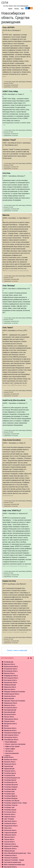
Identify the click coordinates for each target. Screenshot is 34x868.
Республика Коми (9, 791)
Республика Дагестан (11, 782)
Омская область (9, 757)
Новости (8, 756)
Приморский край (9, 769)
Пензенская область (10, 764)
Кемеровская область (11, 703)
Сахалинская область (10, 823)
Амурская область (10, 664)
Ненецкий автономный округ (12, 733)
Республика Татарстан (11, 805)
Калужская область (10, 696)
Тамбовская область (10, 835)
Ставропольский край (10, 833)
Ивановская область (10, 687)
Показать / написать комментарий (17, 650)
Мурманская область (10, 730)
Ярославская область (10, 867)
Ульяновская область (10, 849)
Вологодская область (10, 680)
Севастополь (8, 828)
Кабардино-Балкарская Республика (15, 692)
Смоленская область (10, 830)
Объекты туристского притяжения (15, 744)
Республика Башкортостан (12, 778)
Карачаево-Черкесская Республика (15, 701)
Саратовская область (10, 821)
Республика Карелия (10, 789)
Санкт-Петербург (9, 819)
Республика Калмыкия (11, 787)
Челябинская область (10, 855)
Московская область (10, 728)
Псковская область (10, 771)
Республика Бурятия (10, 780)
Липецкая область (9, 721)
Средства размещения (12, 753)
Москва (6, 726)
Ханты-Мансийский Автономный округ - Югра (17, 853)
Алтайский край (9, 662)
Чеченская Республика (11, 858)
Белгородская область (11, 671)
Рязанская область (10, 814)
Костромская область (11, 708)
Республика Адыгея (10, 773)
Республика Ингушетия (11, 785)
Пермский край (9, 766)
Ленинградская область (11, 719)
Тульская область (9, 842)
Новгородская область (11, 737)
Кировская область (10, 705)
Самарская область (10, 817)
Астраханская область (11, 669)
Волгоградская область (11, 678)
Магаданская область (10, 724)
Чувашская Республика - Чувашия (14, 860)
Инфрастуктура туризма (12, 746)
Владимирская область (11, 676)
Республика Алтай (9, 775)
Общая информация (11, 742)
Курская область (9, 717)
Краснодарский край (10, 710)
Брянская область (9, 673)
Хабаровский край (9, 851)
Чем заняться (9, 751)
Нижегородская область (11, 735)
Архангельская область (11, 667)
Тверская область (9, 837)
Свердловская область (11, 826)
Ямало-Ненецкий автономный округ (15, 865)
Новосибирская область (11, 740)
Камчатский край (9, 698)
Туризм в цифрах (10, 749)
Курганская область (10, 714)
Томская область (9, 839)
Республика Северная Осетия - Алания (15, 803)
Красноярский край (10, 712)
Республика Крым (9, 794)
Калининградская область (12, 694)
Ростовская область (10, 812)
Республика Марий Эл (11, 796)
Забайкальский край (10, 685)
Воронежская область (11, 682)
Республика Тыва (9, 807)
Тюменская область (10, 844)
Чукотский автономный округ (13, 862)
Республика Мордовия (11, 798)
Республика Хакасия (10, 810)
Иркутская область (10, 689)
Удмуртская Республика (11, 846)
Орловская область (10, 762)
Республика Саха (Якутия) (12, 801)
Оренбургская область (11, 760)
